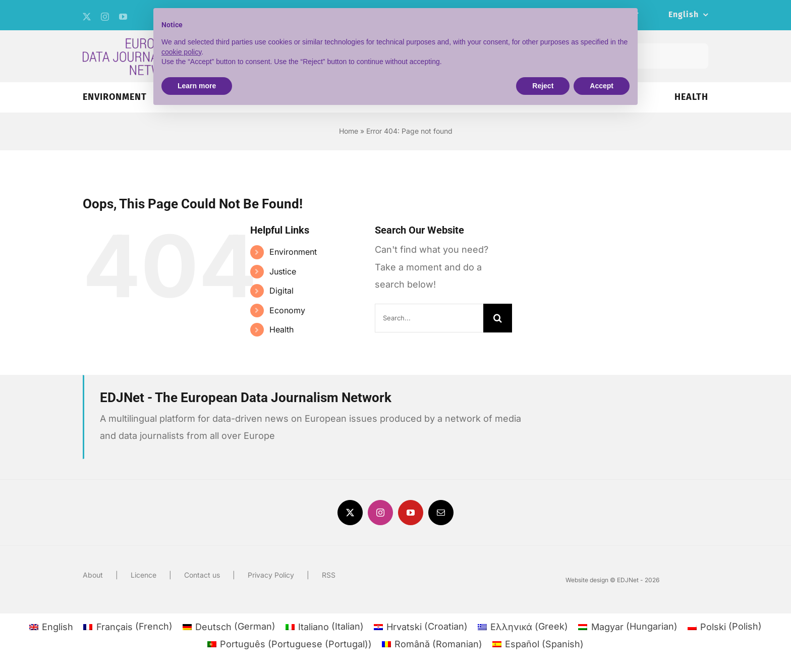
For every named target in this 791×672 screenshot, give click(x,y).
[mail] (441, 513)
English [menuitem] (58, 627)
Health (281, 329)
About (93, 575)
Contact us (202, 575)
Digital (281, 291)
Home (349, 131)
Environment (293, 252)
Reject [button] (543, 86)
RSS (329, 575)
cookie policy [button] (181, 52)
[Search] (498, 318)
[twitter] (87, 17)
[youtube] (123, 17)
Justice (283, 271)
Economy (287, 310)
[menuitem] (688, 15)
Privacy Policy (271, 575)
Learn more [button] (197, 86)
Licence (144, 575)
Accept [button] (602, 86)
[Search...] (429, 318)
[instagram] (105, 17)
